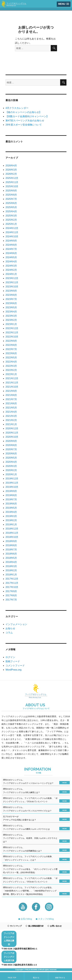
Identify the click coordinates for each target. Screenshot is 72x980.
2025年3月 (11, 216)
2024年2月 (11, 270)
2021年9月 (11, 391)
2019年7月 (11, 499)
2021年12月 (12, 378)
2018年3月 (11, 566)
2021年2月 (11, 420)
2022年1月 (11, 374)
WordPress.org (13, 670)
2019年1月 (11, 525)
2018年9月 (11, 541)
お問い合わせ (54, 926)
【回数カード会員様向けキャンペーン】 (27, 116)
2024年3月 (11, 266)
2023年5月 (11, 307)
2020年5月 (11, 458)
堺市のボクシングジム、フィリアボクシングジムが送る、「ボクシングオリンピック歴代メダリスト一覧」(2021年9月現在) (36, 869)
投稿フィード (13, 661)
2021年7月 (11, 399)
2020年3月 (11, 466)
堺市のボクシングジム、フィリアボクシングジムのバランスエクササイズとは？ (36, 809)
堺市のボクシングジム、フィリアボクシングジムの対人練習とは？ (36, 791)
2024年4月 (11, 262)
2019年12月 (12, 479)
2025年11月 (12, 182)
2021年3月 (11, 416)
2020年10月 (12, 437)
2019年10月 (12, 487)
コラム (9, 633)
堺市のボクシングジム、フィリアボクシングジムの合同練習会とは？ (36, 849)
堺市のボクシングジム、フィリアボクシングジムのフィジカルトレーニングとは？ (36, 782)
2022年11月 (12, 333)
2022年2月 (11, 370)
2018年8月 (11, 545)
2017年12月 (12, 579)
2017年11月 (12, 583)
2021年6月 (11, 403)
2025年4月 (11, 211)
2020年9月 (11, 441)
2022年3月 (11, 366)
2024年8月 (11, 245)
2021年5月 (11, 408)
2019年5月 (11, 508)
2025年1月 (11, 224)
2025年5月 (11, 207)
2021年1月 (11, 424)
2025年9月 (11, 191)
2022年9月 (11, 341)
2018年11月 (12, 533)
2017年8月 (11, 595)
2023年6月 (11, 303)
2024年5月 (11, 257)
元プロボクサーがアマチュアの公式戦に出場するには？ (36, 818)
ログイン (10, 657)
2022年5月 (11, 358)
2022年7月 (11, 349)
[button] (64, 4)
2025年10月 (12, 186)
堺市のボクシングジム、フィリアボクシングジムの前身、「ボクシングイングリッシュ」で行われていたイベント (36, 800)
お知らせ (10, 628)
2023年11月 (12, 282)
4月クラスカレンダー (17, 108)
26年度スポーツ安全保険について (24, 125)
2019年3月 (11, 516)
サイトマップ (15, 926)
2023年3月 (11, 316)
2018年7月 (11, 550)
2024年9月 (11, 241)
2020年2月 (11, 470)
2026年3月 (11, 170)
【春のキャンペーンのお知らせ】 (24, 112)
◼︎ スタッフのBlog (45, 919)
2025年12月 (12, 178)
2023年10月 (12, 287)
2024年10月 (12, 237)
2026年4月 (11, 166)
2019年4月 (11, 512)
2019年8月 (11, 495)
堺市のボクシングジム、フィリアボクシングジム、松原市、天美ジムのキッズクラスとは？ (36, 838)
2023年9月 (11, 291)
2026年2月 (11, 174)
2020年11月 (12, 433)
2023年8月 (11, 295)
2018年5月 (11, 558)
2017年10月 (12, 587)
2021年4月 (11, 412)
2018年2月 (11, 570)
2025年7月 (11, 199)
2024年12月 (12, 228)
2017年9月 (11, 591)
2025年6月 (11, 203)
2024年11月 (12, 232)
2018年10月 (12, 537)
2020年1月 (11, 474)
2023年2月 (11, 320)
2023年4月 (11, 312)
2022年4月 (11, 362)
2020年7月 (11, 449)
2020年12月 (12, 429)
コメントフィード (15, 666)
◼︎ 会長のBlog (25, 919)
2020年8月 (11, 445)
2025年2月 (11, 220)
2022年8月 (11, 345)
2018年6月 (11, 554)
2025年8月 (11, 195)
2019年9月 (11, 491)
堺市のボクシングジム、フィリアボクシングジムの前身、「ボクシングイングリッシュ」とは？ (36, 858)
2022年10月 (12, 337)
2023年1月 (11, 324)
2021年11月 (12, 383)
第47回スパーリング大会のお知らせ (25, 121)
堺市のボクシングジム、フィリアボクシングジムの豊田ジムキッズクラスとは (36, 827)
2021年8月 (11, 395)
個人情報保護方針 (35, 926)
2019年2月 (11, 520)
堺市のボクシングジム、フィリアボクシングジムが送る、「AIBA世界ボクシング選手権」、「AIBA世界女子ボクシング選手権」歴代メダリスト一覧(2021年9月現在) (36, 891)
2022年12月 (12, 328)
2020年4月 (11, 462)
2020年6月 (11, 454)
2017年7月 (11, 600)
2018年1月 (11, 575)
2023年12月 (12, 278)
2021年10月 (12, 387)
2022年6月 (11, 353)
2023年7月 (11, 299)
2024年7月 (11, 249)
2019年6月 (11, 504)
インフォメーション (16, 624)
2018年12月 (12, 529)
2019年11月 (12, 483)
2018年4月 (11, 562)
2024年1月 (11, 274)
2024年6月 (11, 253)
